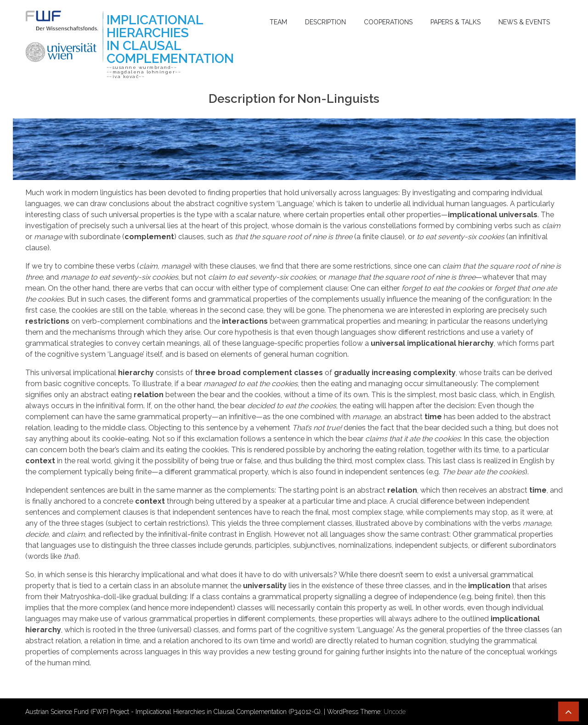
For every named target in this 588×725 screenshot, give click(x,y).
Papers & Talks (455, 22)
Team (278, 22)
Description (325, 22)
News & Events (524, 22)
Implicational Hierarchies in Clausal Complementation (170, 39)
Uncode (395, 712)
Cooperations (388, 22)
